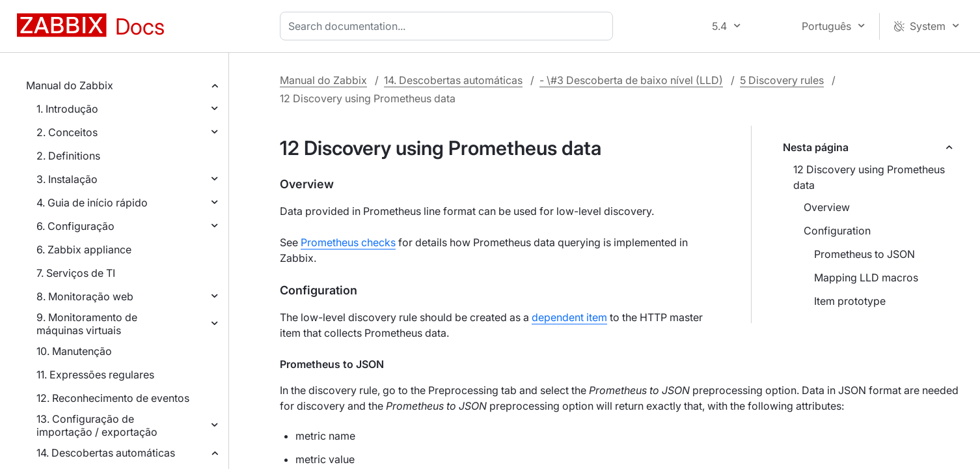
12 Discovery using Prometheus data (869, 177)
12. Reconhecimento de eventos (113, 398)
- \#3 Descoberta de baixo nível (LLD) (631, 80)
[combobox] (449, 26)
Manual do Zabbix (70, 85)
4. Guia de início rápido (92, 203)
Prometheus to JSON (864, 254)
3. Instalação (67, 179)
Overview (827, 207)
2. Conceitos (67, 132)
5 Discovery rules (782, 80)
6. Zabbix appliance (84, 249)
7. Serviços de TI (76, 273)
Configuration (837, 231)
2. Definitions (68, 156)
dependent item (569, 317)
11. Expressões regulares (95, 375)
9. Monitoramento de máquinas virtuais (87, 324)
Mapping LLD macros (866, 277)
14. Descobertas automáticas (106, 453)
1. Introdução (67, 109)
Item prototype (850, 301)
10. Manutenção (74, 351)
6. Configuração (75, 226)
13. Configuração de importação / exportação (97, 425)
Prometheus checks (348, 242)
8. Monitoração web (85, 296)
